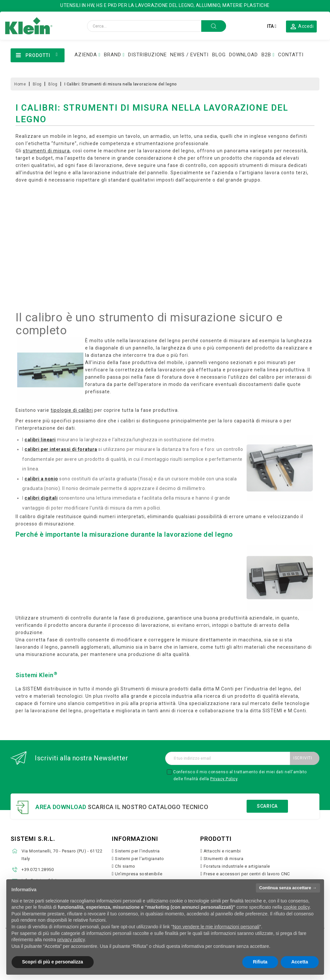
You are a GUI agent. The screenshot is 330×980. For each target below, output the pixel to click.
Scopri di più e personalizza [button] (53, 962)
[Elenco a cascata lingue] (272, 26)
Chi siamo (125, 866)
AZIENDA (86, 55)
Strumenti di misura (224, 859)
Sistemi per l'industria (137, 851)
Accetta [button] (300, 962)
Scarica (267, 806)
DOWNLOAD (243, 55)
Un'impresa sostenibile (139, 874)
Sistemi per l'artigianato (140, 859)
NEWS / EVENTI (189, 55)
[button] (302, 26)
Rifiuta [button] (260, 962)
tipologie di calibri (72, 410)
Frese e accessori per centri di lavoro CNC (247, 874)
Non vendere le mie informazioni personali (216, 927)
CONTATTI (291, 55)
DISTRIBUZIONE (147, 55)
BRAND (113, 55)
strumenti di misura (46, 151)
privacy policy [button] (71, 940)
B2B (266, 55)
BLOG (219, 55)
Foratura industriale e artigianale (237, 866)
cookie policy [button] (296, 907)
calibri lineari (40, 440)
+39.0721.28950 (38, 870)
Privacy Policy (224, 779)
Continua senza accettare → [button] (288, 888)
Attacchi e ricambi (222, 851)
